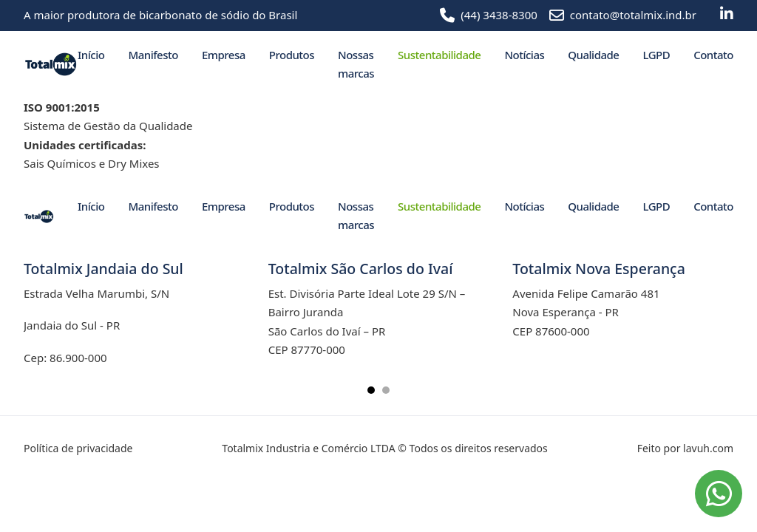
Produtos (292, 55)
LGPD (656, 55)
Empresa (224, 55)
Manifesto (153, 55)
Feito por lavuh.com (685, 448)
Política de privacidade (78, 448)
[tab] (371, 390)
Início (91, 55)
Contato (713, 55)
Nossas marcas (356, 64)
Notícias (524, 55)
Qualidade (593, 55)
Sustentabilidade (439, 55)
